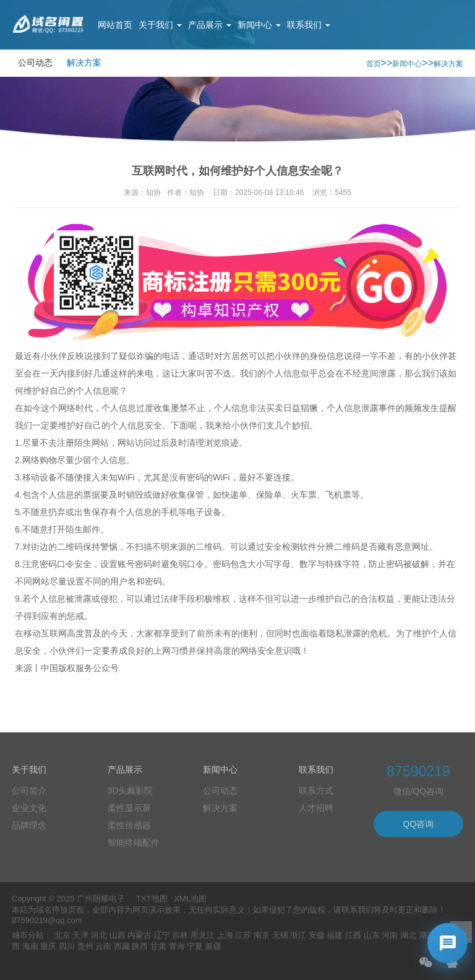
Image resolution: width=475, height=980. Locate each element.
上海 (225, 935)
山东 (372, 935)
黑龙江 (203, 935)
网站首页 (115, 25)
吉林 (180, 935)
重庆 (48, 946)
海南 (30, 946)
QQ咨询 (419, 824)
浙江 (298, 935)
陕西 (140, 946)
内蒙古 (139, 935)
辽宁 (162, 935)
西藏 (122, 946)
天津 (80, 935)
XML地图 (190, 899)
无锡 (280, 935)
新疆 (213, 946)
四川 (67, 946)
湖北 (408, 935)
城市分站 (28, 935)
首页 (374, 64)
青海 (177, 946)
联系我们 (309, 25)
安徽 (317, 935)
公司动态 (35, 63)
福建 (335, 935)
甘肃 (158, 946)
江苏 (243, 935)
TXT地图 (152, 899)
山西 (118, 935)
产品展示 (210, 25)
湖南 (427, 935)
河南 (390, 935)
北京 (62, 935)
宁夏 (195, 946)
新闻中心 (259, 25)
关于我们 (160, 25)
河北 (99, 935)
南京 (262, 935)
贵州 (85, 946)
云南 (103, 946)
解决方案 (84, 63)
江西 (353, 935)
